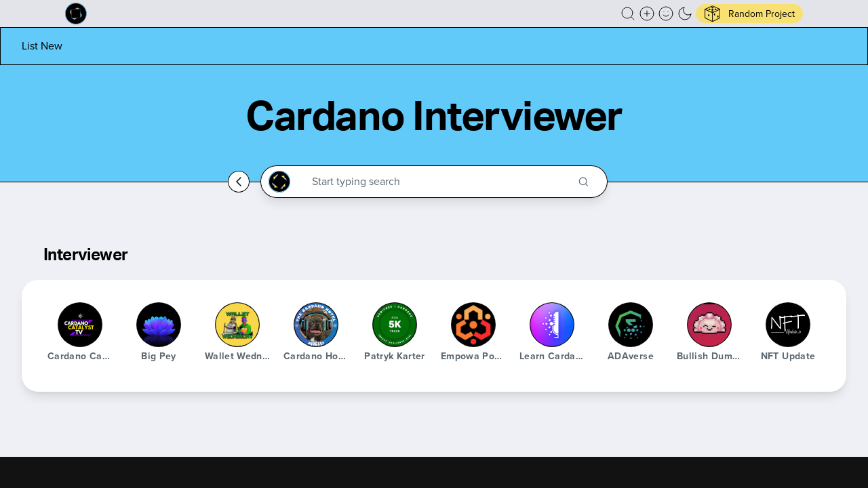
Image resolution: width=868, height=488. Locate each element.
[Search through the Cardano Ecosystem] (440, 182)
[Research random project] (749, 14)
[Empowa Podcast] (473, 325)
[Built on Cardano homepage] (76, 14)
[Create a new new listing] (647, 14)
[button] (628, 14)
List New (42, 46)
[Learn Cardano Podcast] (552, 325)
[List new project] (42, 46)
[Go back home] (239, 182)
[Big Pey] (159, 325)
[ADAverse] (631, 325)
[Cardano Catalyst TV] (80, 325)
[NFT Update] (788, 325)
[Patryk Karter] (395, 325)
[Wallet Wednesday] (237, 325)
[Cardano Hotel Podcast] (316, 325)
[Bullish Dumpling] (709, 325)
